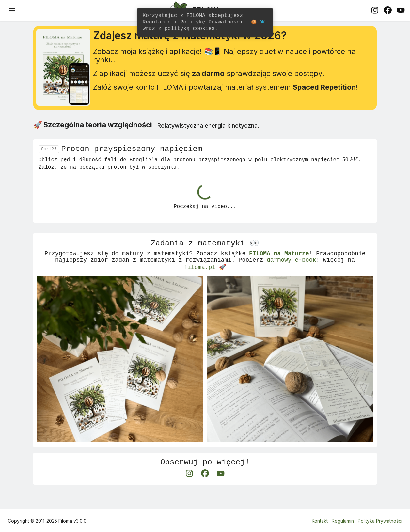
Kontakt (320, 521)
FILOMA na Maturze (279, 266)
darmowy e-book (291, 274)
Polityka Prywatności (380, 521)
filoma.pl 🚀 (205, 281)
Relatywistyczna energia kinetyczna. (208, 132)
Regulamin (343, 521)
